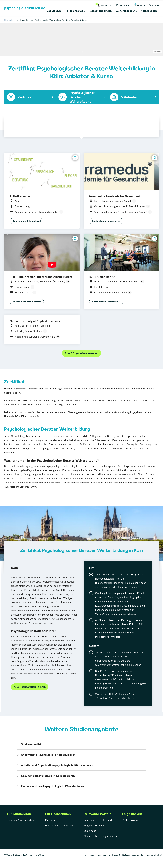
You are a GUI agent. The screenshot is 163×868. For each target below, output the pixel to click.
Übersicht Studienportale (21, 820)
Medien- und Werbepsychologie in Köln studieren (52, 786)
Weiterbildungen (126, 11)
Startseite (9, 20)
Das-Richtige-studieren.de (98, 820)
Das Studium (54, 11)
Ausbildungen (149, 11)
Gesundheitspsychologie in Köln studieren (48, 776)
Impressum (89, 855)
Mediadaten (52, 820)
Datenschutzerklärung (109, 855)
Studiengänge (75, 11)
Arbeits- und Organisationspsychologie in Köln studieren (57, 765)
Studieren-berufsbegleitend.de (101, 836)
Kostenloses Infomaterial (27, 221)
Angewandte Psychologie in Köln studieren (48, 755)
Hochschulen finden (100, 11)
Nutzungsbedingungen (133, 855)
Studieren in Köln (32, 744)
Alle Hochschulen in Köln (30, 687)
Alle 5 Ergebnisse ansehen (82, 353)
